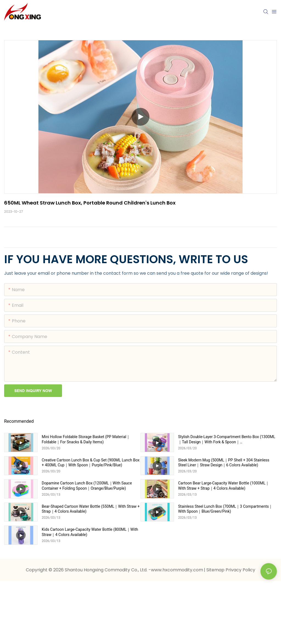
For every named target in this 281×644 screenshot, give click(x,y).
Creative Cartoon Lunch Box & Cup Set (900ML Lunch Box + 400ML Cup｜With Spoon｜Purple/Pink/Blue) (91, 463)
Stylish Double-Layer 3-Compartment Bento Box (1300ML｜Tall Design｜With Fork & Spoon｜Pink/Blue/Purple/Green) (227, 439)
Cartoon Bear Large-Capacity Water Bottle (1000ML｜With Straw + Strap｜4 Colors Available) (224, 486)
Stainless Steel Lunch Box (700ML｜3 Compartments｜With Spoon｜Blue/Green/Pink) (225, 509)
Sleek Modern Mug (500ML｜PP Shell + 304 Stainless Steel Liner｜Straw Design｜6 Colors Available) (224, 463)
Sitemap (216, 570)
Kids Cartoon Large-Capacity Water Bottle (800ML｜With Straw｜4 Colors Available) (90, 532)
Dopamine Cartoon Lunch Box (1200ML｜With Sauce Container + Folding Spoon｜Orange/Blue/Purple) (87, 486)
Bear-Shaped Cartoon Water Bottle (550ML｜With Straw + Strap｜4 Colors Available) (91, 509)
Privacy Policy (240, 570)
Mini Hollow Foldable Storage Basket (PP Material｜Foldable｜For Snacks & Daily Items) (86, 439)
